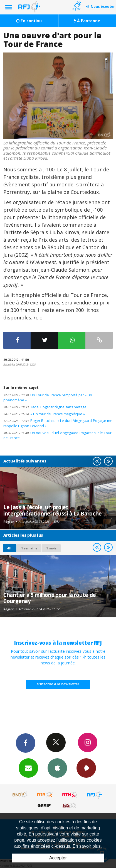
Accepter (58, 858)
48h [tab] (10, 548)
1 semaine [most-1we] (29, 548)
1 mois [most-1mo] (51, 548)
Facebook (26, 743)
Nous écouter (103, 7)
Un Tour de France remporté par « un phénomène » (48, 398)
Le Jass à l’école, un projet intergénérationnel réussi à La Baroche (53, 510)
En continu (29, 21)
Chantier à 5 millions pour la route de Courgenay (50, 598)
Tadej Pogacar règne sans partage (45, 407)
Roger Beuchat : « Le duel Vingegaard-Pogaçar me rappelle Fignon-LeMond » (58, 423)
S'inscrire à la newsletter (58, 684)
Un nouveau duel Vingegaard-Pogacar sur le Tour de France (57, 436)
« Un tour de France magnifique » (44, 414)
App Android (86, 768)
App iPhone (57, 768)
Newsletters (28, 768)
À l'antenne (87, 21)
